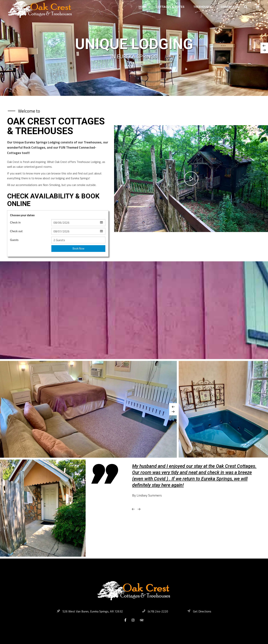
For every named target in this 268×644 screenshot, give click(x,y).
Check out (16, 231)
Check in (15, 222)
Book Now (78, 248)
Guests (14, 240)
